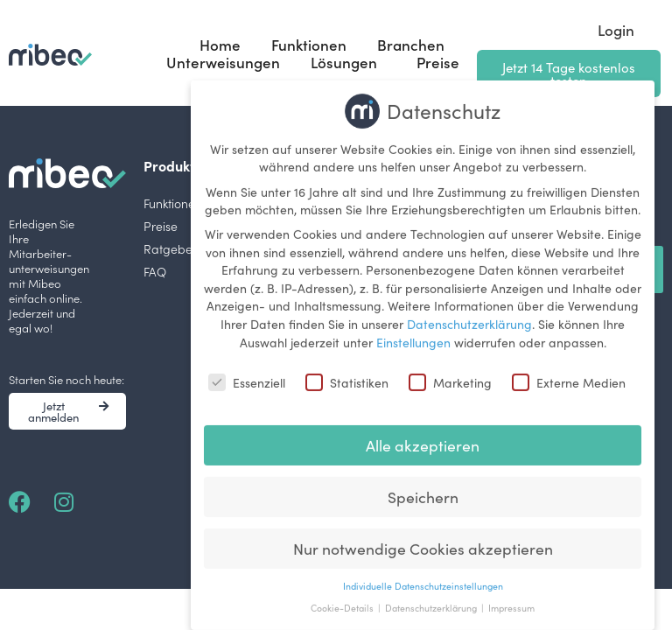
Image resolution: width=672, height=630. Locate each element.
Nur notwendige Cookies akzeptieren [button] (423, 539)
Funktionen (309, 45)
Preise (438, 62)
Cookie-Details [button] (343, 599)
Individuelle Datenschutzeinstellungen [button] (423, 576)
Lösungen (348, 62)
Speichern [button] (423, 488)
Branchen (411, 45)
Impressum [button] (511, 599)
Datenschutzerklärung (469, 315)
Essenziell (247, 374)
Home (220, 45)
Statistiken (347, 374)
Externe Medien (569, 374)
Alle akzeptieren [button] (423, 436)
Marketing (450, 374)
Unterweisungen (223, 62)
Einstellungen (413, 332)
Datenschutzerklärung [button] (432, 599)
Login (616, 30)
